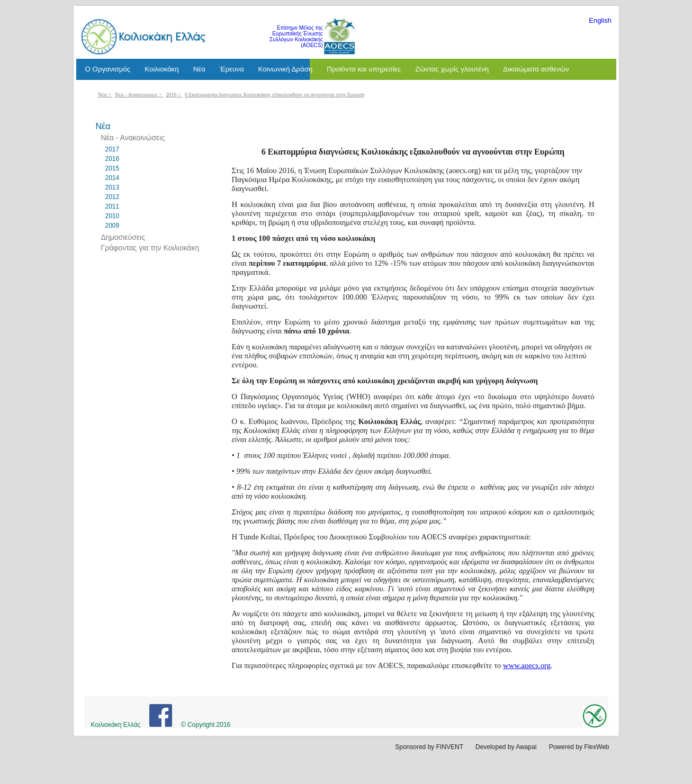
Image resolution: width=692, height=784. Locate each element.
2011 (113, 206)
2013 (113, 187)
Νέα (102, 94)
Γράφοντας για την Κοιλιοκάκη (150, 248)
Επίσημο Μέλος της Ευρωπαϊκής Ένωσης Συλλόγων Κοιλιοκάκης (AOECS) (296, 37)
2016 (171, 94)
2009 (113, 226)
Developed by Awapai (506, 747)
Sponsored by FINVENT (429, 747)
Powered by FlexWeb (579, 747)
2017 (113, 149)
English (600, 20)
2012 (113, 197)
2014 (113, 178)
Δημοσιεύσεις (123, 237)
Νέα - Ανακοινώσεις (136, 94)
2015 (113, 168)
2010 (113, 216)
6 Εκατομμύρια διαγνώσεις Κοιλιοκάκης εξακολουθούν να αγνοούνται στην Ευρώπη (275, 94)
